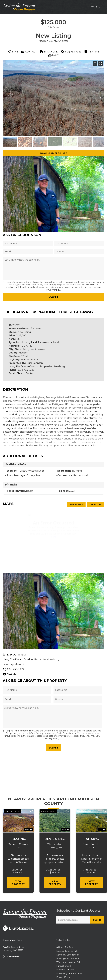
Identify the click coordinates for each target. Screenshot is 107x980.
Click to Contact (26, 373)
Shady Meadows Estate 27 (92, 839)
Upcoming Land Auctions (69, 973)
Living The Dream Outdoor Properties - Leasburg (37, 366)
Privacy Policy (53, 290)
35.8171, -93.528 (30, 360)
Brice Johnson (35, 363)
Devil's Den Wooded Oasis (55, 839)
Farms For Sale (64, 966)
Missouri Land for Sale (67, 951)
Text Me (10, 674)
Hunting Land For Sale (68, 958)
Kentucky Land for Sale (68, 955)
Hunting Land (29, 342)
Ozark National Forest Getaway (18, 839)
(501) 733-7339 (26, 370)
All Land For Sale (65, 947)
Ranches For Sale (65, 970)
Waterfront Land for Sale (69, 962)
